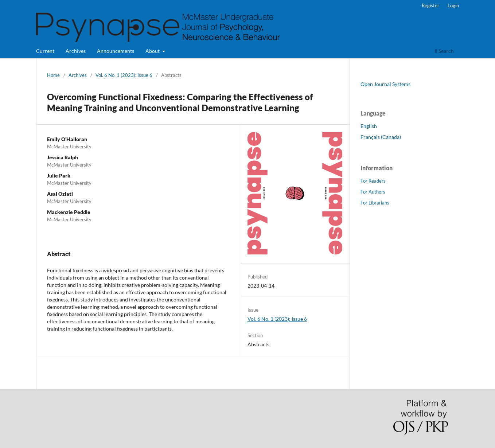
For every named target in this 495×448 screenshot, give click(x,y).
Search (444, 51)
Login (453, 5)
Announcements (116, 51)
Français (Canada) (381, 137)
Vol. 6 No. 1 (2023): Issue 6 (124, 75)
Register (430, 5)
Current (45, 51)
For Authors (373, 192)
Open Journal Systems (385, 84)
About (153, 51)
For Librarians (375, 203)
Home (53, 75)
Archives (76, 51)
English (369, 126)
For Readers (373, 181)
